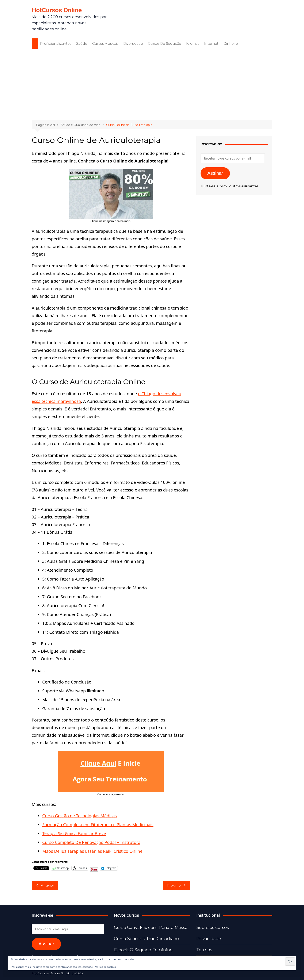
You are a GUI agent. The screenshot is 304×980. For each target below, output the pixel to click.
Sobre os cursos (213, 927)
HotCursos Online (57, 10)
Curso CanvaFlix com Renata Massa (151, 927)
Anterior (45, 885)
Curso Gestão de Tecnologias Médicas (79, 816)
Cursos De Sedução (165, 44)
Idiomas (193, 44)
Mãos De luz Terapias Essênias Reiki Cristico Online (92, 851)
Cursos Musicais (105, 44)
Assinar (215, 173)
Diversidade (133, 44)
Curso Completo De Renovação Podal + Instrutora (91, 842)
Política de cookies (105, 967)
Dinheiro (231, 44)
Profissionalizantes (56, 44)
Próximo (176, 885)
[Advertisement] (152, 84)
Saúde (82, 44)
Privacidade (209, 939)
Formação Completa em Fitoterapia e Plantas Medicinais (98, 825)
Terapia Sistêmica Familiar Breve (74, 833)
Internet (211, 44)
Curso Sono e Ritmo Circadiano (146, 939)
